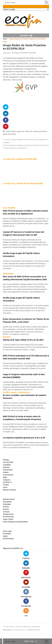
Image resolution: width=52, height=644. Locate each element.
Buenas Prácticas (9, 490)
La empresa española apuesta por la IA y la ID (24, 438)
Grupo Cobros (8, 519)
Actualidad (7, 465)
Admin (5, 536)
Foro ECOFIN (8, 462)
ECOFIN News (8, 517)
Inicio (5, 39)
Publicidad (7, 504)
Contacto (6, 512)
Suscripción (7, 502)
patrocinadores (9, 134)
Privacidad (7, 534)
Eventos (6, 509)
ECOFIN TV (7, 482)
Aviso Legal (7, 531)
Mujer (5, 477)
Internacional (8, 470)
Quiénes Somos (9, 499)
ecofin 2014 (11, 131)
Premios (6, 507)
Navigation (25, 35)
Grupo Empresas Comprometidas (15, 522)
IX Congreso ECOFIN (19, 53)
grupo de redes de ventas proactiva (32, 131)
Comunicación (8, 475)
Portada (6, 460)
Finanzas (6, 467)
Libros (5, 487)
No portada (32, 53)
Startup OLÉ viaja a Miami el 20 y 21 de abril (23, 340)
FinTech (6, 485)
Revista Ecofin (8, 514)
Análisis (6, 472)
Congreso (7, 480)
